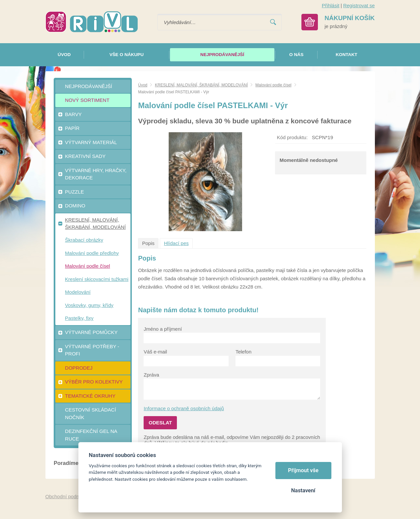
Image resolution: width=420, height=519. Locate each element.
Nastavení (303, 490)
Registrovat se (359, 5)
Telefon (243, 352)
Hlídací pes (176, 243)
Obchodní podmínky (68, 496)
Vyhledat (273, 22)
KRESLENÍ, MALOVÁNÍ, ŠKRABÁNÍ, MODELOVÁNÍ (201, 85)
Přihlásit (331, 5)
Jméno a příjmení (163, 329)
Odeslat (160, 423)
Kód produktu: (292, 137)
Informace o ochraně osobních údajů (184, 408)
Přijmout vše (303, 470)
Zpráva (151, 375)
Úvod (143, 85)
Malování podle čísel (273, 85)
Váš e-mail (155, 352)
